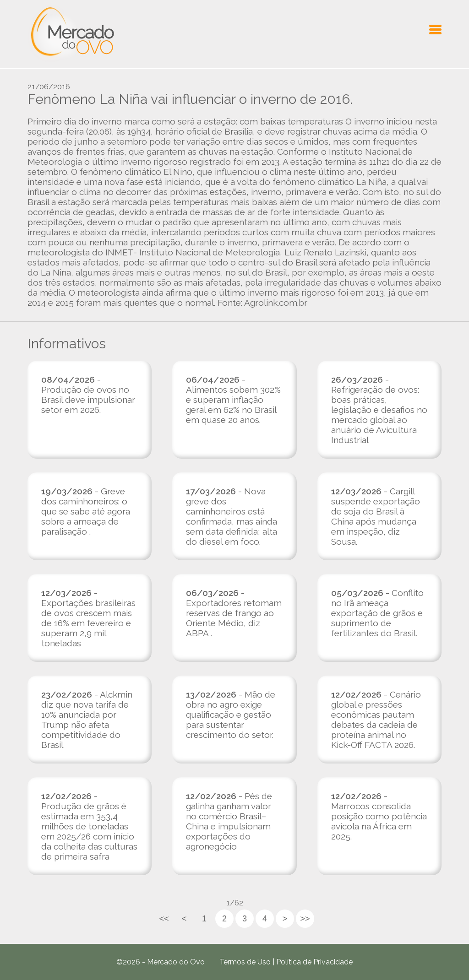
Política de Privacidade (314, 962)
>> (305, 919)
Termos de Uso (245, 962)
